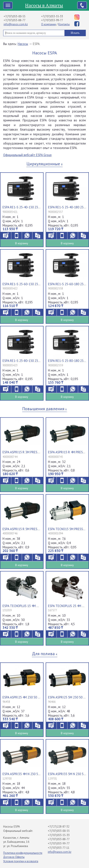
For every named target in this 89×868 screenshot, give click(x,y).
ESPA (36, 44)
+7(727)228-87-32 (59, 827)
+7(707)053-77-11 (59, 848)
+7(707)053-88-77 (15, 20)
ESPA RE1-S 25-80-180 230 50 (67, 361)
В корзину (22, 243)
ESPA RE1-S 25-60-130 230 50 (22, 284)
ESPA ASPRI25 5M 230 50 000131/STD (67, 697)
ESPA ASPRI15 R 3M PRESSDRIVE (22, 452)
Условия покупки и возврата (21, 861)
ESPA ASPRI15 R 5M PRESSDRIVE (22, 529)
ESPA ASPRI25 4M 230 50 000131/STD (22, 697)
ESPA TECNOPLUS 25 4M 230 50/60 (67, 606)
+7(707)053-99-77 (52, 20)
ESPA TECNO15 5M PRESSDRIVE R (67, 529)
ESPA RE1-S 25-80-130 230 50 (22, 361)
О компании (49, 24)
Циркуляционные (44, 164)
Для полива (45, 654)
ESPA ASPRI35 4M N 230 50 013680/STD (22, 774)
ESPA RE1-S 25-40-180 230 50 (67, 207)
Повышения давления (44, 409)
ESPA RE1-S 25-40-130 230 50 (22, 207)
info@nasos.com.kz (16, 24)
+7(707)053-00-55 (15, 16)
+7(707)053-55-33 (52, 16)
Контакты (64, 24)
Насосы (23, 44)
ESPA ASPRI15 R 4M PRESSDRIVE (67, 452)
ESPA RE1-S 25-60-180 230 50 (67, 284)
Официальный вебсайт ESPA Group (27, 155)
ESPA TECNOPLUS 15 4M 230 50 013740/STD (22, 606)
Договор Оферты (14, 857)
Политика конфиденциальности (23, 853)
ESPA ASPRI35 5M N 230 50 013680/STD (67, 774)
